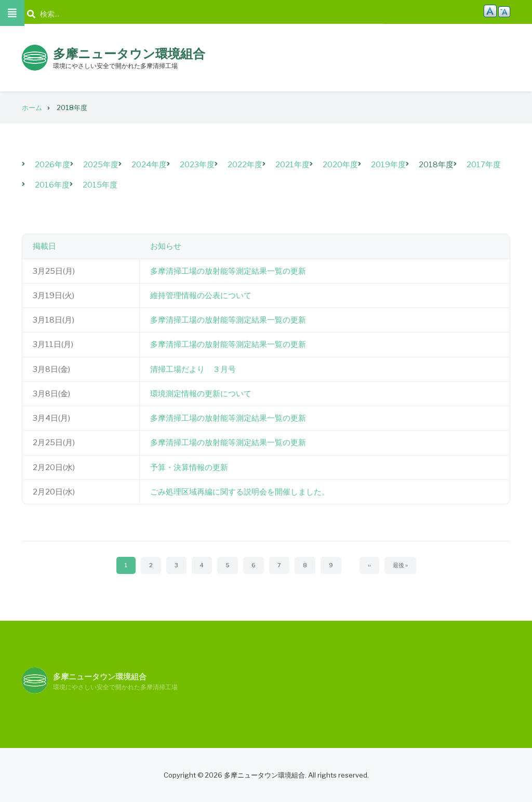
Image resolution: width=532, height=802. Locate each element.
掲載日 (44, 246)
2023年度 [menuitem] (197, 165)
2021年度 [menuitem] (292, 165)
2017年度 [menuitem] (484, 165)
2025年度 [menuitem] (101, 165)
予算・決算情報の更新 (189, 467)
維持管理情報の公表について (201, 296)
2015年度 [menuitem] (100, 185)
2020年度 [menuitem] (340, 165)
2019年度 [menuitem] (388, 165)
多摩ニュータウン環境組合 (129, 54)
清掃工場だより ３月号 (193, 369)
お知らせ (166, 246)
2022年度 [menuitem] (245, 165)
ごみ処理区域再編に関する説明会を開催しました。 (240, 492)
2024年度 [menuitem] (149, 165)
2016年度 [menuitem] (52, 185)
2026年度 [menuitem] (52, 165)
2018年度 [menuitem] (436, 165)
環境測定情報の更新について (201, 394)
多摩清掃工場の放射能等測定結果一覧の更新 (228, 271)
